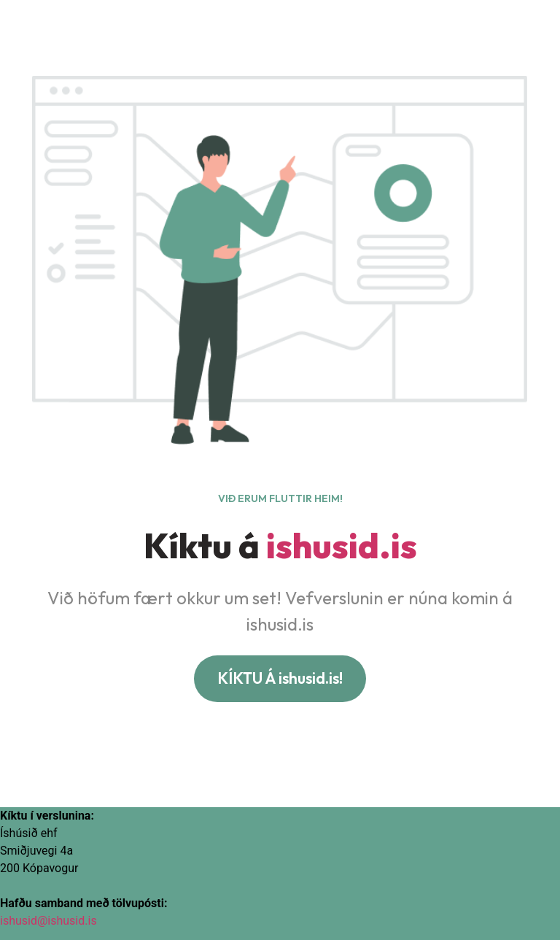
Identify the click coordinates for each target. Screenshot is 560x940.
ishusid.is (342, 545)
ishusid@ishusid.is (48, 921)
